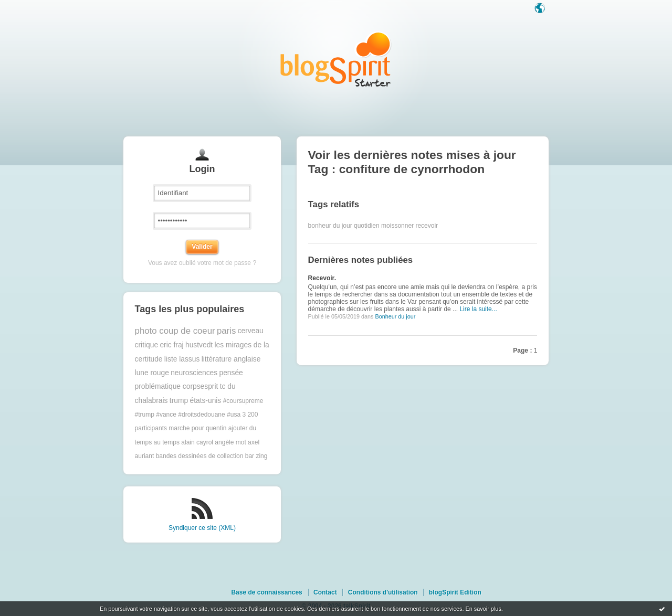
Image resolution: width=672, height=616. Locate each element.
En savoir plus (483, 609)
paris (226, 331)
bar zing (256, 456)
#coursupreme (243, 401)
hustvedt (199, 345)
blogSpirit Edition (455, 592)
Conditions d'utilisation (383, 592)
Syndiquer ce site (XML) (202, 528)
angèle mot (230, 442)
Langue (541, 9)
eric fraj (171, 345)
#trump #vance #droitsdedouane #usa (188, 415)
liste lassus (182, 359)
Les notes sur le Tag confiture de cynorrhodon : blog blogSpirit (336, 59)
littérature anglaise (231, 359)
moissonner (397, 226)
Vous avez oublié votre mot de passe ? (202, 263)
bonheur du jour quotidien (344, 226)
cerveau (251, 331)
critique (146, 345)
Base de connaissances (266, 592)
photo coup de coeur (175, 331)
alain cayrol (197, 442)
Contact (325, 592)
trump (179, 401)
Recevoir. (322, 278)
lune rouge (152, 373)
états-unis (205, 401)
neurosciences (194, 373)
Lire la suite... (478, 309)
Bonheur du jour (395, 316)
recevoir (427, 226)
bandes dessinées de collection (200, 456)
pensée (231, 373)
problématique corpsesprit (177, 386)
